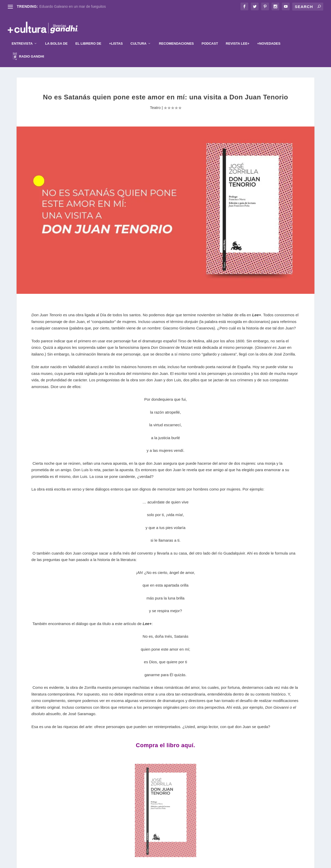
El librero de (88, 36)
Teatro (155, 100)
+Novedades (269, 36)
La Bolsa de (56, 36)
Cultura (139, 36)
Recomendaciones (176, 36)
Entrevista (22, 36)
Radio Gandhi (28, 49)
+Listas (116, 36)
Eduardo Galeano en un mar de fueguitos (73, 6)
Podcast (210, 36)
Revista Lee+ (238, 36)
